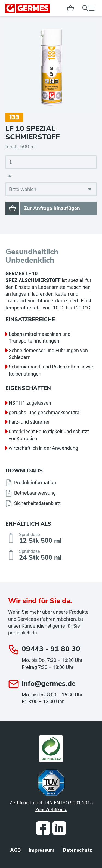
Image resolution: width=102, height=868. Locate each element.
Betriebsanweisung (35, 493)
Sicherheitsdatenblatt (37, 503)
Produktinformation (35, 483)
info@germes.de (49, 683)
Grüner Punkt (51, 749)
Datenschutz (77, 850)
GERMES (28, 8)
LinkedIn (59, 828)
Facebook (43, 828)
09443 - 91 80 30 (51, 649)
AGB (15, 850)
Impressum (42, 850)
